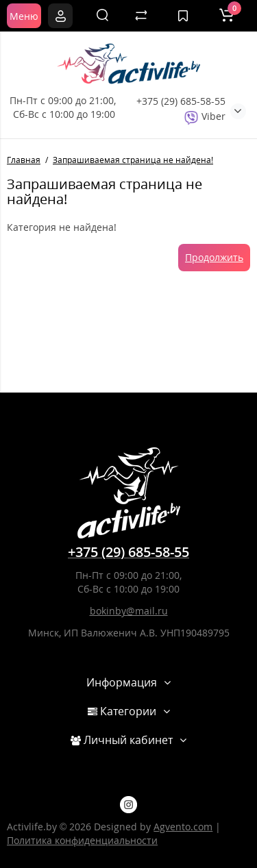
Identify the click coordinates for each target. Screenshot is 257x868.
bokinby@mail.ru (129, 611)
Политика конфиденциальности (82, 840)
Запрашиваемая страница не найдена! (133, 160)
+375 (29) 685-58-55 (181, 101)
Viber (205, 116)
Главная (24, 160)
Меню (24, 16)
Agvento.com (183, 827)
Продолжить (214, 257)
